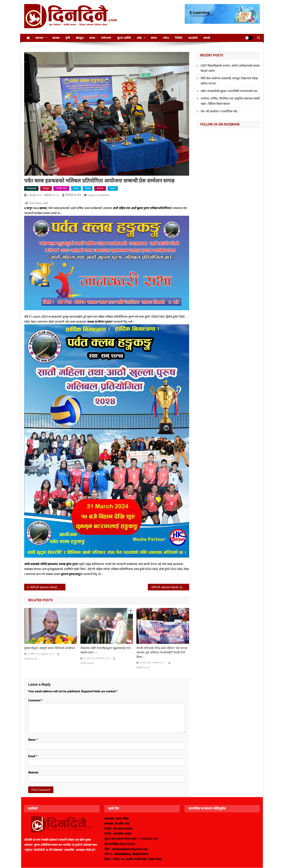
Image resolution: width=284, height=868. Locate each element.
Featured (31, 188)
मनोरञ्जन (106, 38)
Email (33, 756)
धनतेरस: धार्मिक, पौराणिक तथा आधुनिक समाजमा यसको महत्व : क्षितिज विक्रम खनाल (230, 101)
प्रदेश (139, 38)
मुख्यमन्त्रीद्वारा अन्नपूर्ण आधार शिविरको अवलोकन (50, 648)
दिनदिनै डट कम (73, 195)
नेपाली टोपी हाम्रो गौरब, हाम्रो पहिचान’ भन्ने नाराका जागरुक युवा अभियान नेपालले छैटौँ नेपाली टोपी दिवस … (162, 652)
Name (33, 740)
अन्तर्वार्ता (193, 38)
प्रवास (92, 38)
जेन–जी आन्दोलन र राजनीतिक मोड (219, 111)
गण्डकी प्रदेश (61, 188)
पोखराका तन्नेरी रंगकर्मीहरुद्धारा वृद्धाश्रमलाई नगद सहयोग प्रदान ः (105, 650)
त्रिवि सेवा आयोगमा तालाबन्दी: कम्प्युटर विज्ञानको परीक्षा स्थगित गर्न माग (229, 81)
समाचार (39, 38)
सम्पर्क (207, 38)
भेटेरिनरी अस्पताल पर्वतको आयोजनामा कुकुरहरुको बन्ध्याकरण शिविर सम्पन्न (170, 587)
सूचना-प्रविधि (124, 38)
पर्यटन (166, 38)
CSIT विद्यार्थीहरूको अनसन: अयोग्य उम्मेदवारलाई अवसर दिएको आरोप (230, 68)
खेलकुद (80, 38)
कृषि (68, 38)
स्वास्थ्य (56, 38)
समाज (154, 38)
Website (33, 773)
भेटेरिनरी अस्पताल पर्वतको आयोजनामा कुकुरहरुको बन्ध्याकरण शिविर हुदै (48, 587)
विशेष (88, 188)
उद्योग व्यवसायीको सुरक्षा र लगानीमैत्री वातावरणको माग (229, 91)
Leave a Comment (98, 195)
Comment (35, 700)
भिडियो (179, 38)
